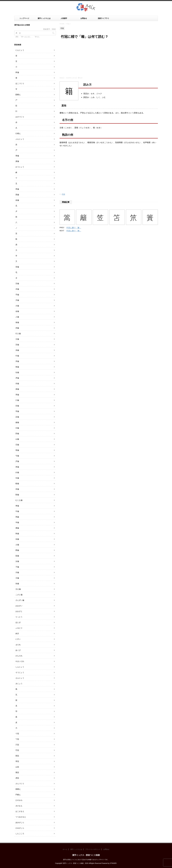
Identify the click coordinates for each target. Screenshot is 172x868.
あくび (18, 650)
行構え (18, 133)
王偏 (17, 578)
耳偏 (17, 411)
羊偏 (17, 522)
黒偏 (17, 195)
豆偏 (17, 283)
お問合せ (84, 18)
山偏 (17, 439)
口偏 (17, 400)
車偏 (17, 506)
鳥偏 (17, 534)
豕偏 (17, 72)
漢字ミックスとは (44, 18)
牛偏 (17, 511)
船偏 (17, 484)
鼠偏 (17, 556)
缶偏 (17, 372)
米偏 (17, 489)
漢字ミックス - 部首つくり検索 (86, 855)
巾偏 (17, 356)
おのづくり (20, 117)
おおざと (19, 611)
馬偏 (17, 517)
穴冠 (17, 745)
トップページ (24, 18)
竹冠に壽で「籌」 (74, 231)
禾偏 (17, 361)
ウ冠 (17, 734)
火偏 (17, 306)
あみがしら (20, 822)
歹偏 (17, 461)
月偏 (17, 300)
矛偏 (17, 378)
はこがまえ (20, 811)
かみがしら (20, 828)
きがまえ (19, 806)
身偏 (17, 389)
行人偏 (18, 333)
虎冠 (17, 778)
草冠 (17, 761)
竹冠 (63, 194)
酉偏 (17, 550)
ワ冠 (17, 739)
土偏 (17, 545)
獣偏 (17, 495)
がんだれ (19, 656)
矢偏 (17, 478)
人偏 (17, 317)
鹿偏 (17, 528)
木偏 (17, 289)
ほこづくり (20, 83)
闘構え (18, 95)
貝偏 (17, 328)
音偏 (17, 267)
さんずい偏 (20, 600)
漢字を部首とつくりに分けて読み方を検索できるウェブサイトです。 (86, 860)
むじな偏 (19, 500)
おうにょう (20, 167)
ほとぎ (18, 622)
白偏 (17, 472)
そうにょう (20, 672)
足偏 (17, 417)
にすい (18, 639)
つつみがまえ (21, 817)
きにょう (19, 684)
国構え (18, 789)
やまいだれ (20, 661)
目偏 (17, 406)
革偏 (17, 395)
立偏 (17, 339)
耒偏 (17, 467)
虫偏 (17, 539)
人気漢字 (64, 18)
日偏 (17, 428)
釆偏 (17, 189)
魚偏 (17, 584)
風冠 (17, 772)
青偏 (17, 156)
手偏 (17, 295)
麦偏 (17, 161)
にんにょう (20, 50)
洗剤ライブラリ (103, 18)
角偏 (17, 367)
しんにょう (20, 667)
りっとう (19, 617)
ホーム (65, 849)
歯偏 (17, 422)
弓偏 (17, 456)
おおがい (19, 606)
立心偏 (18, 589)
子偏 (17, 567)
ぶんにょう (20, 139)
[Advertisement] (109, 58)
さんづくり (20, 784)
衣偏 (17, 384)
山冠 (17, 767)
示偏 (17, 572)
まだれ (18, 645)
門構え (18, 795)
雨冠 (17, 756)
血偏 (17, 200)
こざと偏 (19, 595)
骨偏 (17, 450)
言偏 (17, 345)
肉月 (17, 634)
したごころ (20, 834)
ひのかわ (19, 800)
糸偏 (17, 350)
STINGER (113, 863)
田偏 (17, 434)
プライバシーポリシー (93, 849)
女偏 (17, 561)
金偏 (17, 311)
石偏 (17, 445)
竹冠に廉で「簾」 (74, 228)
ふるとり (19, 628)
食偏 (17, 322)
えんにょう (20, 678)
